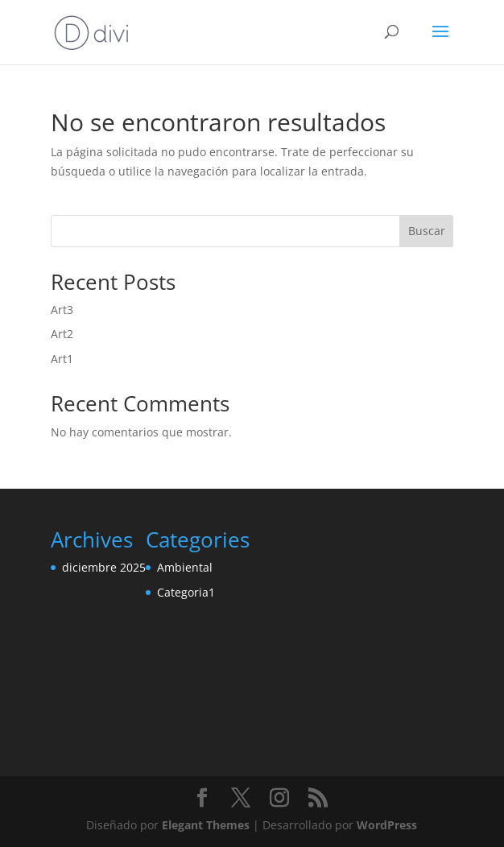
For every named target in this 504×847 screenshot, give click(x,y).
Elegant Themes (206, 825)
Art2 (62, 334)
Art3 (62, 310)
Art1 (62, 359)
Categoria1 (186, 592)
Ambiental (185, 567)
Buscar (427, 231)
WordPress (387, 825)
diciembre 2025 (104, 567)
